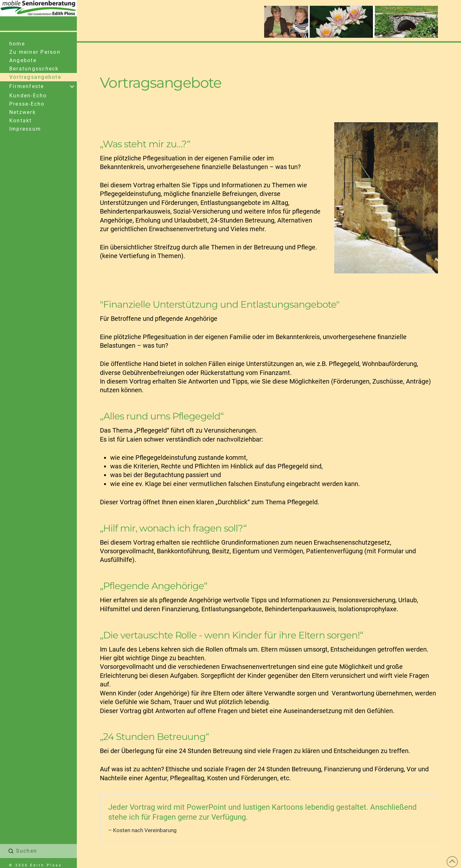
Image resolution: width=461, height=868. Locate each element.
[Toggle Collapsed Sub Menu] (38, 86)
